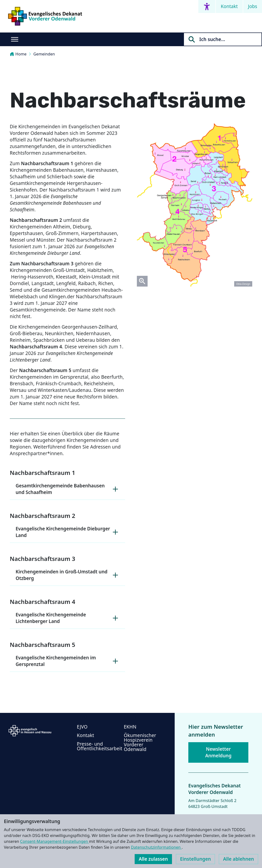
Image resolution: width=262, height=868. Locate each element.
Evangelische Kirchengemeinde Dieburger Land (67, 532)
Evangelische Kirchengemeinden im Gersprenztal (67, 661)
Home (18, 54)
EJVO (82, 727)
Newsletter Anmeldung (218, 752)
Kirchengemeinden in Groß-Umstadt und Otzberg (67, 575)
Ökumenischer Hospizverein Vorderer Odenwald (140, 742)
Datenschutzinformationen (156, 847)
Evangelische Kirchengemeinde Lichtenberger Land (67, 618)
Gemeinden (44, 54)
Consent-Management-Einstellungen (54, 841)
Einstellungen (195, 859)
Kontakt (229, 6)
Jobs (253, 6)
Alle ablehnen (238, 859)
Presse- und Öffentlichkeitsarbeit (100, 746)
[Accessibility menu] (207, 6)
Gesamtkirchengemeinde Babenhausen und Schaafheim (67, 489)
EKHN (130, 727)
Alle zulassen (153, 859)
